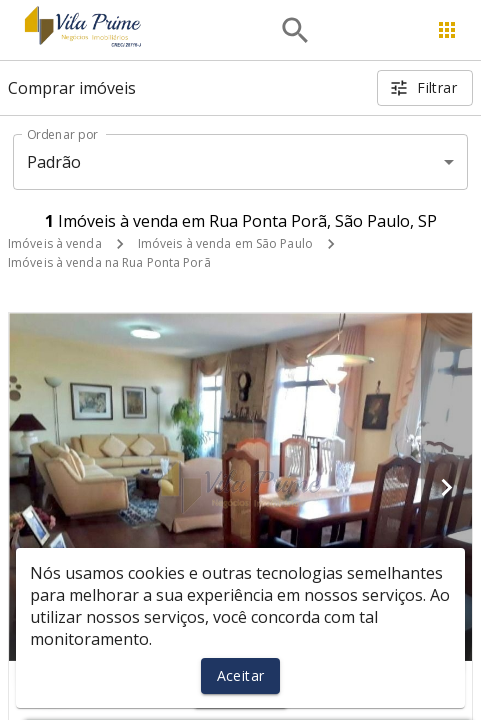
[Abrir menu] (447, 30)
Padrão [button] (54, 162)
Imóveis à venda (55, 243)
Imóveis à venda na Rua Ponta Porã (109, 262)
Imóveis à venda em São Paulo (225, 243)
